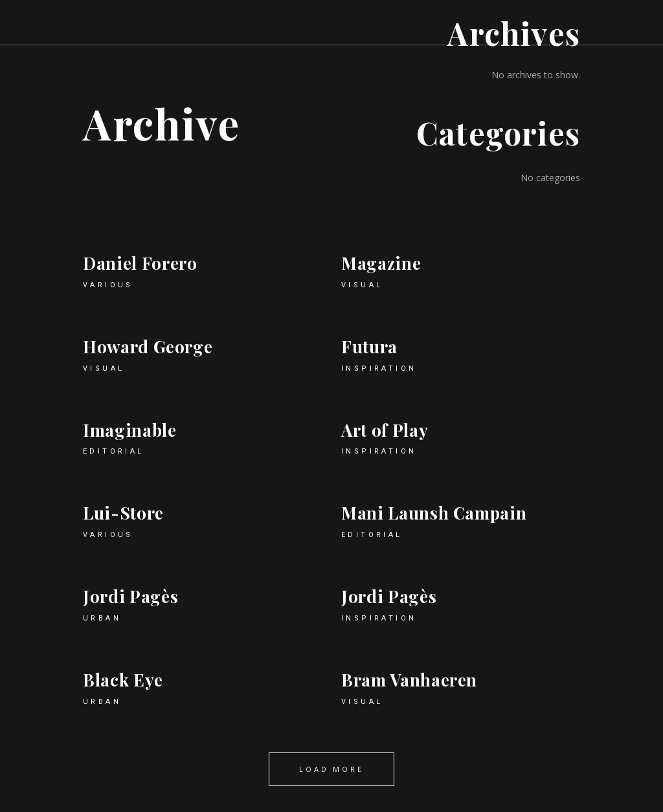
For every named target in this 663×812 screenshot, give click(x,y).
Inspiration (379, 368)
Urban (102, 618)
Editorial (114, 451)
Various (108, 285)
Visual (362, 285)
